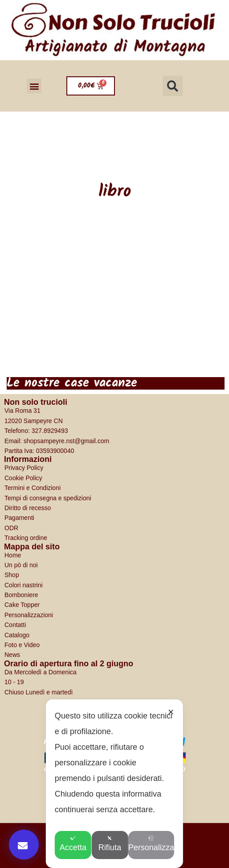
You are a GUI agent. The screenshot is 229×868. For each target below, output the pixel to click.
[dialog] (114, 784)
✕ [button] (171, 712)
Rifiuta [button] (114, 844)
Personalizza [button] (154, 844)
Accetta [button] (75, 844)
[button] (34, 86)
